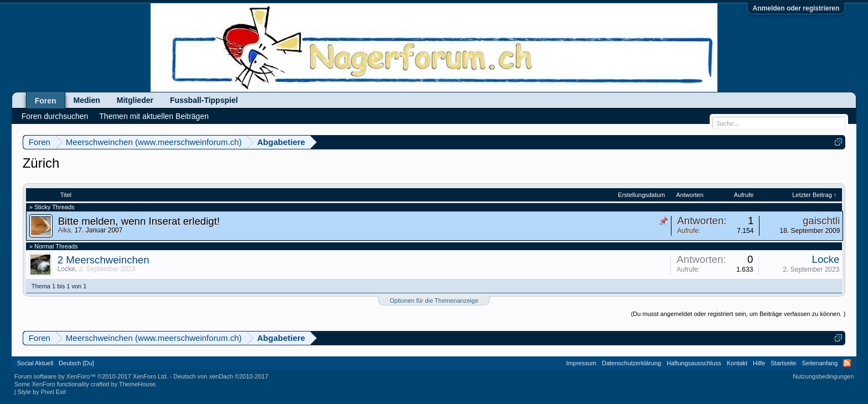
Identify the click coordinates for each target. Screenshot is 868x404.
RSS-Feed (847, 363)
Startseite (783, 363)
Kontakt (737, 363)
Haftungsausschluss (694, 363)
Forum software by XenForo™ (91, 376)
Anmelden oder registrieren (796, 8)
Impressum (581, 363)
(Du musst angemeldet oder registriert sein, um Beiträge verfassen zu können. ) (738, 314)
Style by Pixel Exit (42, 392)
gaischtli (821, 221)
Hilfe (759, 363)
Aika (64, 230)
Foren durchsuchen (55, 116)
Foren (46, 101)
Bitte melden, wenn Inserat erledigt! (139, 221)
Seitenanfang (820, 363)
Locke (66, 269)
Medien (87, 100)
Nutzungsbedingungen (823, 376)
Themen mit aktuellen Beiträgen (154, 116)
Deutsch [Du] (76, 363)
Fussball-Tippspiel (204, 100)
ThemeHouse (137, 384)
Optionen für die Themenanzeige (434, 301)
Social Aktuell (35, 363)
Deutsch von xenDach (221, 376)
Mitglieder (135, 100)
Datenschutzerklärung (631, 363)
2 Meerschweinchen (104, 260)
